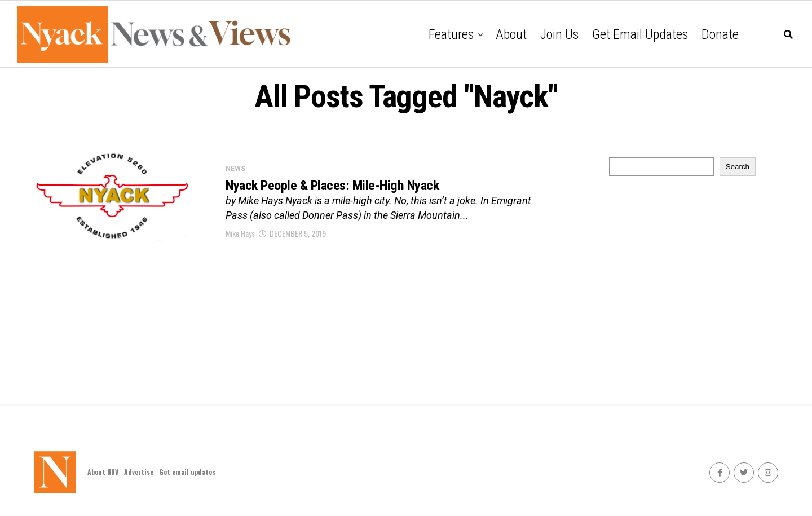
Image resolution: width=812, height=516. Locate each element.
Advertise (139, 472)
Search (738, 167)
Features (451, 34)
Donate (720, 34)
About (511, 34)
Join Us (559, 34)
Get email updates (640, 34)
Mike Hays (240, 234)
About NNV (103, 472)
